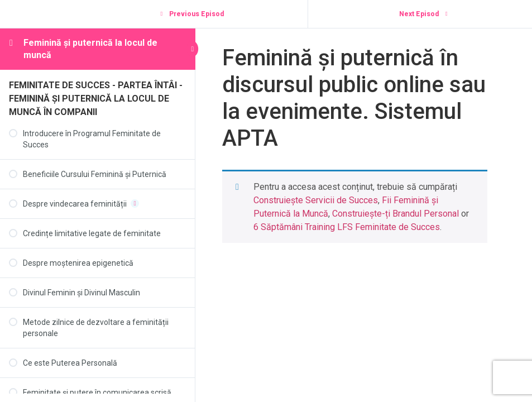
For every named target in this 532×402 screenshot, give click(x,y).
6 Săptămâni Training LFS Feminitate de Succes (347, 227)
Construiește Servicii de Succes (316, 200)
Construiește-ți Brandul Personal (396, 214)
